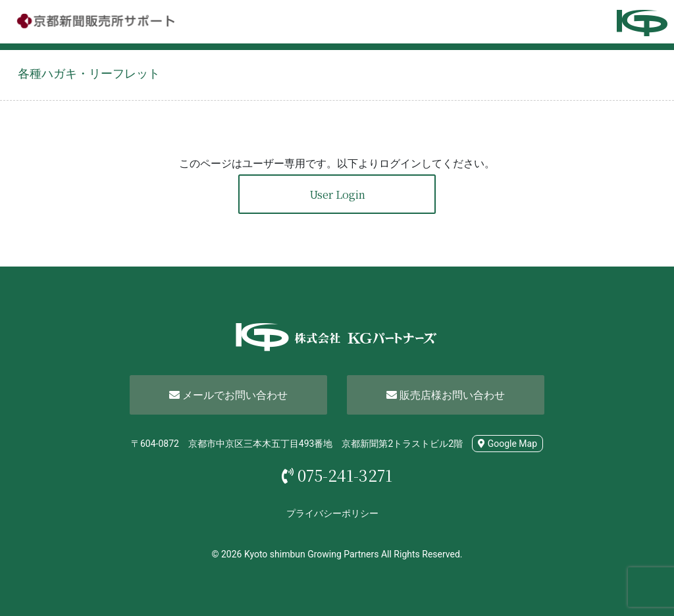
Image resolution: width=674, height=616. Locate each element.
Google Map (507, 444)
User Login (337, 194)
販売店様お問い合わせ (446, 395)
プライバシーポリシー (332, 513)
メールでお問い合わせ (228, 395)
